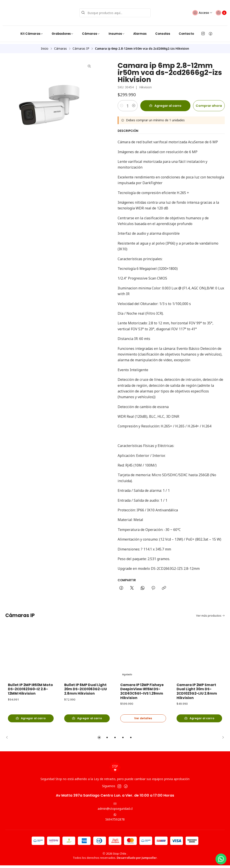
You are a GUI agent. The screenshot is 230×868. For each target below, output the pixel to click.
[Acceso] (198, 11)
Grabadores (63, 30)
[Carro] (220, 11)
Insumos (117, 30)
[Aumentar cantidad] (139, 100)
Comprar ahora (205, 100)
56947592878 (115, 820)
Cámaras (91, 30)
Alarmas (140, 30)
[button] (99, 740)
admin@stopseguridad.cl (115, 809)
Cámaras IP (81, 43)
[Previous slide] (9, 740)
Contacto (186, 30)
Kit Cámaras (32, 30)
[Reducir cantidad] (122, 100)
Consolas (163, 30)
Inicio (45, 43)
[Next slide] (221, 740)
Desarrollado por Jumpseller (137, 860)
